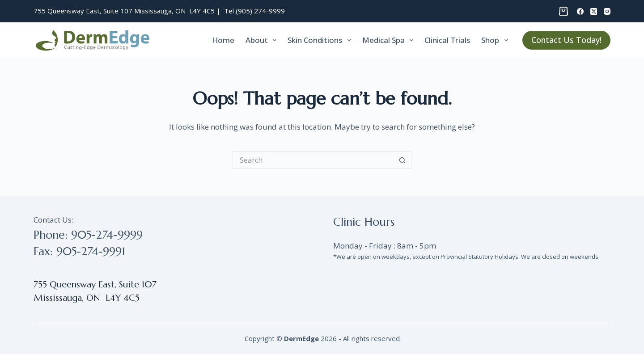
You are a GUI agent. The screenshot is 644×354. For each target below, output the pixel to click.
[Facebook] (580, 11)
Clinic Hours (364, 222)
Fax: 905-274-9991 (79, 251)
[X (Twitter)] (594, 11)
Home (223, 40)
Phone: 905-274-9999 (88, 235)
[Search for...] (313, 160)
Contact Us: (53, 220)
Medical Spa (390, 40)
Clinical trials (447, 40)
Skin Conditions (321, 40)
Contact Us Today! (566, 40)
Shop (496, 40)
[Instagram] (607, 11)
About (263, 40)
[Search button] (402, 160)
